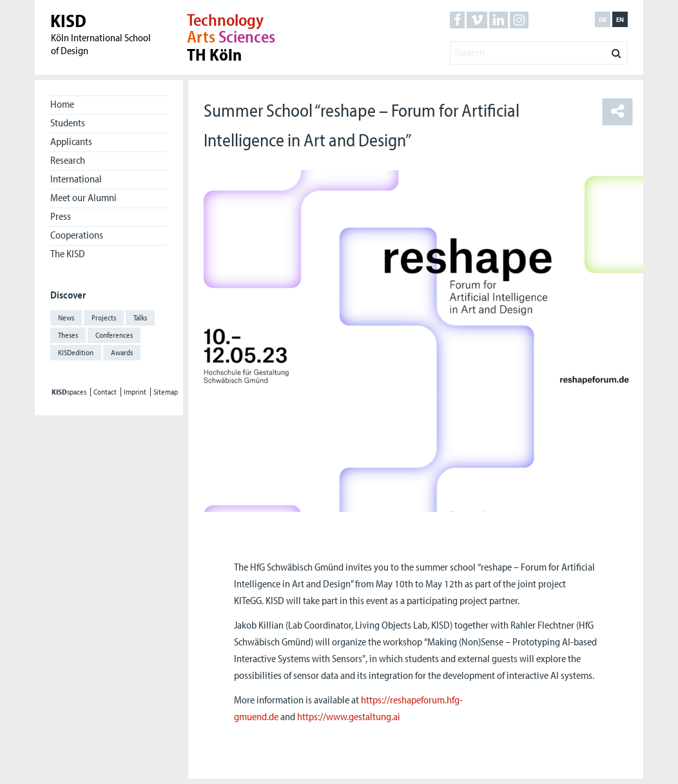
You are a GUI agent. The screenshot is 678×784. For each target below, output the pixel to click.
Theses (68, 335)
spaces (69, 392)
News (66, 318)
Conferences (114, 335)
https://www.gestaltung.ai (349, 716)
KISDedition (76, 352)
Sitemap (166, 392)
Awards (122, 352)
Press (61, 216)
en (620, 19)
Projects (104, 318)
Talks (140, 318)
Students (68, 122)
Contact (105, 392)
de (603, 19)
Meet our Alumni (83, 197)
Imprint (135, 392)
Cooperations (77, 235)
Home (62, 104)
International (76, 179)
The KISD (68, 253)
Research (68, 160)
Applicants (71, 141)
